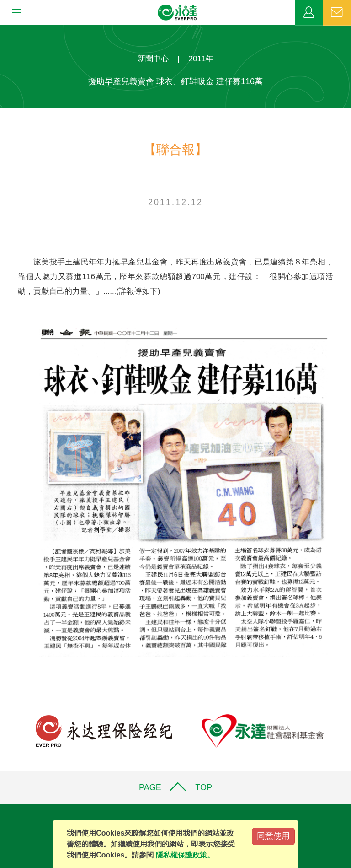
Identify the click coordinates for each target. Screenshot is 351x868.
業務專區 (309, 13)
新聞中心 (153, 59)
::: (3, 30)
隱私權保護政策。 (185, 855)
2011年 (201, 59)
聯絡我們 (337, 13)
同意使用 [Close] (273, 836)
